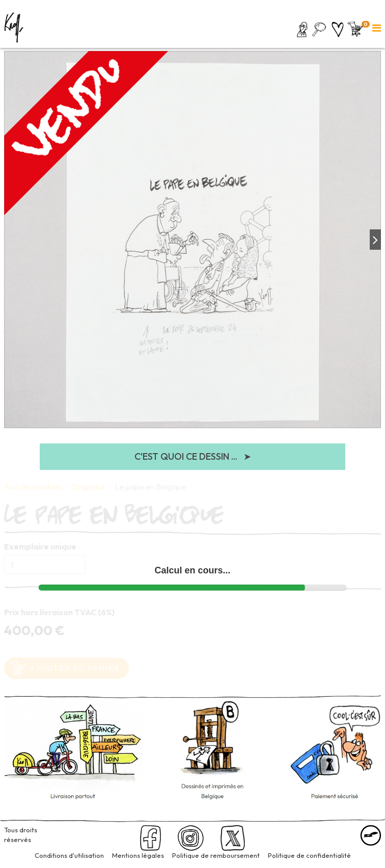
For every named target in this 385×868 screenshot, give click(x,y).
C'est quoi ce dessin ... (193, 457)
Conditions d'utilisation (69, 855)
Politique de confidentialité (309, 855)
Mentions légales (138, 855)
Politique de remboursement (216, 855)
